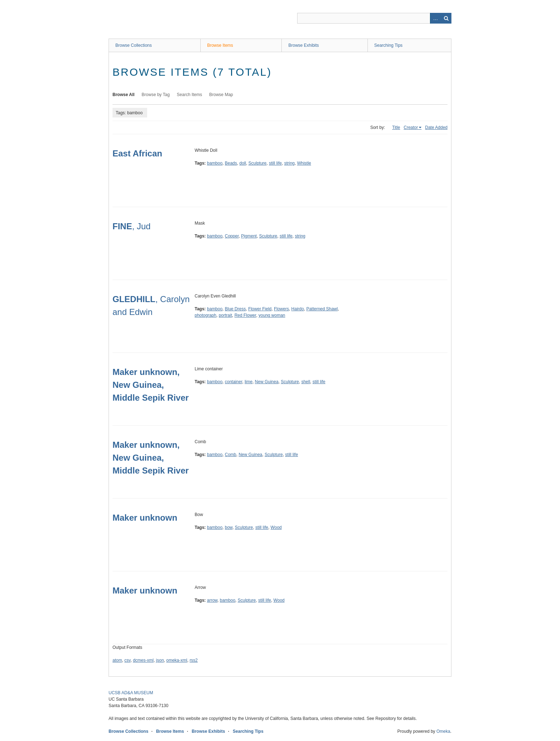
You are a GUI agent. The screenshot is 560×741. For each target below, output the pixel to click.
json (160, 660)
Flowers (281, 309)
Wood (276, 527)
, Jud (132, 226)
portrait (225, 315)
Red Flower (245, 315)
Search (446, 18)
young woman (272, 315)
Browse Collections (134, 45)
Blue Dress (236, 309)
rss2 (194, 660)
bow (229, 527)
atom (117, 660)
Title (396, 127)
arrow (212, 600)
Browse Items (220, 45)
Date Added (436, 127)
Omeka (443, 731)
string (289, 163)
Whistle (304, 163)
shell (306, 382)
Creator (411, 127)
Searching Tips (388, 45)
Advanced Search (435, 18)
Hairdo (298, 309)
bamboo (214, 163)
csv (127, 660)
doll (243, 163)
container (234, 382)
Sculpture (258, 163)
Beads (231, 163)
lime (249, 382)
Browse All (124, 95)
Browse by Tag (156, 95)
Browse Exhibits (303, 45)
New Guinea (267, 382)
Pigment (249, 236)
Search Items (189, 95)
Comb (231, 455)
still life (275, 163)
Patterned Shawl (322, 309)
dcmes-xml (143, 660)
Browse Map (221, 95)
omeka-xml (177, 660)
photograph (206, 315)
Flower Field (260, 309)
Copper (232, 236)
